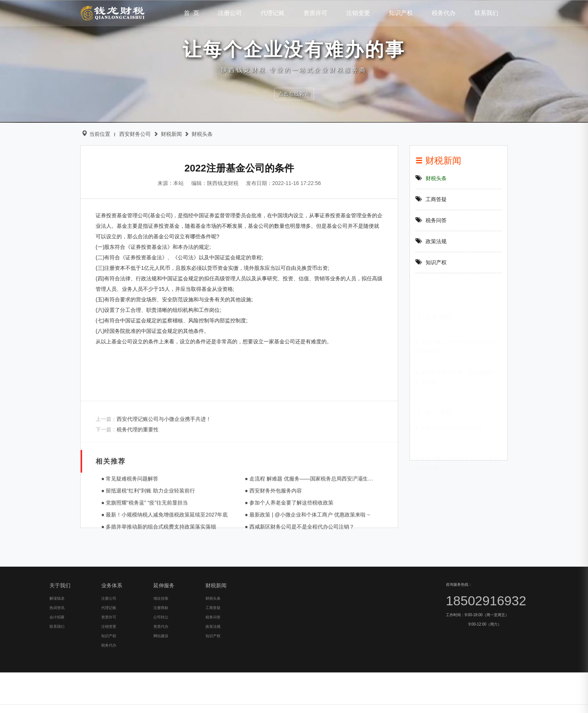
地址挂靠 (43, 693)
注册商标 (43, 702)
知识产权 (439, 262)
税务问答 (439, 220)
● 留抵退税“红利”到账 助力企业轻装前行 (139, 542)
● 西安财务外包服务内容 (264, 542)
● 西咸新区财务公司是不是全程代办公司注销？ (290, 578)
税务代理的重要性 (128, 450)
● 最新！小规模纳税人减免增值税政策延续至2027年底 (155, 566)
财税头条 (196, 134)
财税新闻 (165, 134)
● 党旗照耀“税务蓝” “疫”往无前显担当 (135, 554)
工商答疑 (439, 199)
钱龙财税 (113, 12)
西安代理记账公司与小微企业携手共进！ (154, 439)
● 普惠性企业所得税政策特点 (452, 424)
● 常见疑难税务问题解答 (120, 529)
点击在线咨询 (294, 94)
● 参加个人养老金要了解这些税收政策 (279, 554)
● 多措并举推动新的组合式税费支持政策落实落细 (149, 578)
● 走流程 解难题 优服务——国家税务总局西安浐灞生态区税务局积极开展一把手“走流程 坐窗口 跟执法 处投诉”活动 (369, 529)
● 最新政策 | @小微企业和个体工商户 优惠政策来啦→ (298, 566)
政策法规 (439, 241)
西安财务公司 (129, 134)
